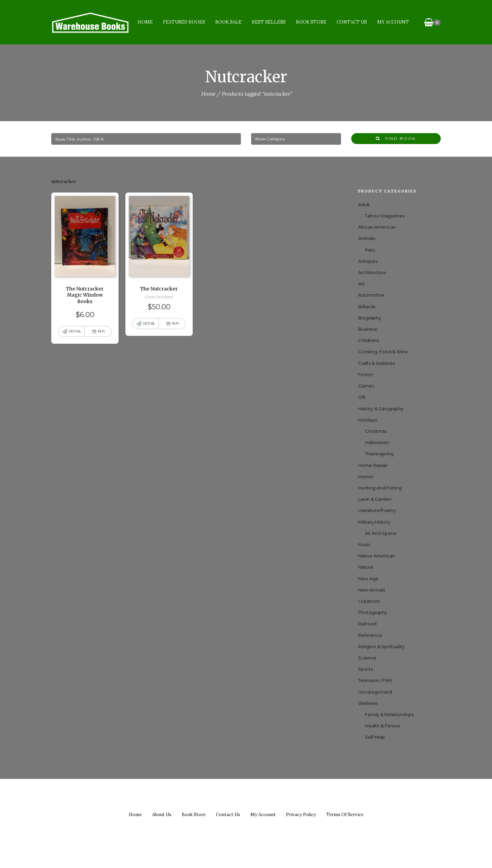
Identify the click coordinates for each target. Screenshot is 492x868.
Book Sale (228, 22)
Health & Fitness (382, 726)
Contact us (228, 815)
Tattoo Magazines (385, 216)
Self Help (375, 737)
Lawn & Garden (375, 499)
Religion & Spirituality (381, 646)
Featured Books (184, 22)
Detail (75, 331)
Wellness (368, 703)
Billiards (367, 307)
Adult (364, 204)
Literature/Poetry (377, 510)
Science (367, 658)
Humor (366, 476)
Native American (377, 556)
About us (162, 815)
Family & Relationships (389, 714)
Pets (370, 250)
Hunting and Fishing (380, 488)
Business (368, 329)
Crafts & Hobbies (376, 363)
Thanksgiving (379, 454)
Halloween (377, 442)
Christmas (376, 431)
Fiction (366, 374)
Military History (374, 522)
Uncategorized (375, 692)
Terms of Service (345, 815)
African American (377, 227)
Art (361, 284)
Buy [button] (102, 331)
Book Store (311, 22)
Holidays (367, 420)
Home (145, 22)
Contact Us (352, 22)
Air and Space (381, 533)
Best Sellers (269, 22)
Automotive (371, 295)
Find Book (396, 138)
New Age (368, 579)
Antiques (368, 261)
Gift (362, 397)
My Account (393, 22)
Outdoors (369, 601)
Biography (370, 318)
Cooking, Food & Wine (383, 352)
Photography (373, 612)
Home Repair (373, 465)
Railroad (367, 624)
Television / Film (375, 680)
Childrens (368, 340)
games (366, 386)
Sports (365, 669)
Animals (367, 238)
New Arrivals (372, 590)
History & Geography (381, 409)
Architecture (372, 272)
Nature (366, 567)
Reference (370, 635)
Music (364, 544)
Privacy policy (301, 815)
